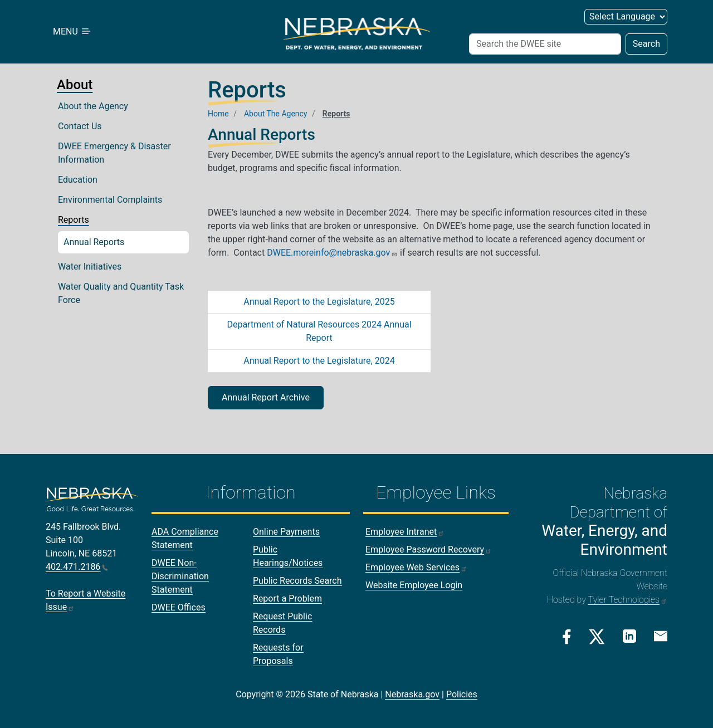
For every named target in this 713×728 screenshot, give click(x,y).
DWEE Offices (179, 607)
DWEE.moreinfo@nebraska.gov (332, 253)
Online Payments (286, 532)
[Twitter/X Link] (597, 637)
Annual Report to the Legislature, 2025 (319, 302)
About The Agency (276, 114)
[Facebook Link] (567, 637)
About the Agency (93, 106)
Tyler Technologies (628, 600)
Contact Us (80, 126)
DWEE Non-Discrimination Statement (180, 576)
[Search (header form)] (545, 44)
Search (646, 44)
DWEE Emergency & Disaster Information (114, 153)
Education (78, 180)
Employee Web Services (416, 567)
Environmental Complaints (110, 200)
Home (218, 114)
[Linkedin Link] (629, 636)
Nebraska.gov (412, 694)
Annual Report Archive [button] (266, 397)
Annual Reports (94, 242)
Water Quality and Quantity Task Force (121, 293)
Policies (462, 694)
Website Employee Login (414, 585)
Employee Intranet (405, 532)
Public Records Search (297, 581)
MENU (72, 31)
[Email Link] (661, 636)
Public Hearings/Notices (288, 556)
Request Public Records (282, 623)
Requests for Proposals (278, 654)
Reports (74, 220)
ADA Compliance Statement (185, 538)
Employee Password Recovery (429, 549)
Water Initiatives (90, 267)
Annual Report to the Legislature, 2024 (319, 361)
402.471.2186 (77, 567)
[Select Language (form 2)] (626, 17)
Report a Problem (287, 598)
